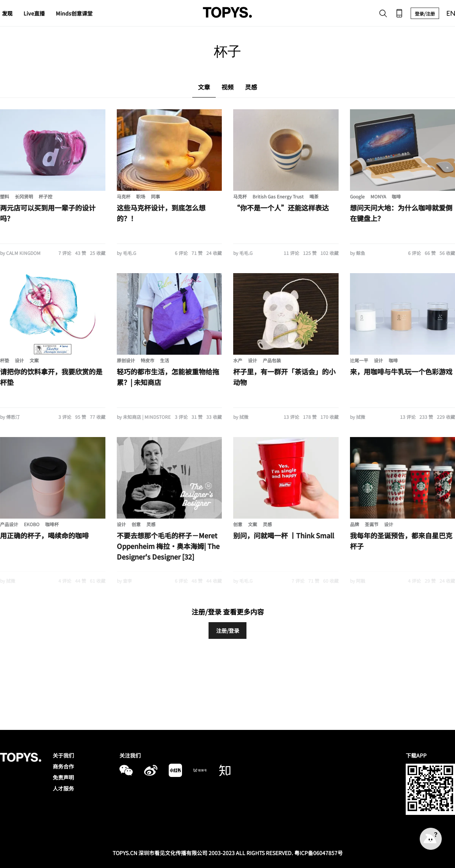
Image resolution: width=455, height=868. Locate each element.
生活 (165, 360)
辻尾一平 (359, 360)
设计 (19, 360)
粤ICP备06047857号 (318, 853)
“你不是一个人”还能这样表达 (281, 208)
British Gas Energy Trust (278, 196)
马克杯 (124, 196)
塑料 (5, 196)
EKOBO (32, 524)
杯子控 (45, 196)
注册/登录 (228, 631)
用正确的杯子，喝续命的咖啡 (44, 535)
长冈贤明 (24, 196)
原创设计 (126, 360)
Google (357, 196)
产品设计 (9, 524)
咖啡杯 (52, 524)
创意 (136, 524)
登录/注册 (425, 13)
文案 (34, 360)
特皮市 (147, 360)
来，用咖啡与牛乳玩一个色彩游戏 (401, 371)
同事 (155, 196)
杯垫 (5, 360)
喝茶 (314, 196)
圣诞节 (372, 524)
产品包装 (272, 360)
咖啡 (396, 196)
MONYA (378, 196)
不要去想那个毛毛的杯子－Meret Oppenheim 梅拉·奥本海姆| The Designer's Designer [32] (168, 546)
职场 (141, 196)
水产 (238, 360)
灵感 (151, 524)
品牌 (355, 524)
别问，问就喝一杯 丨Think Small (284, 535)
